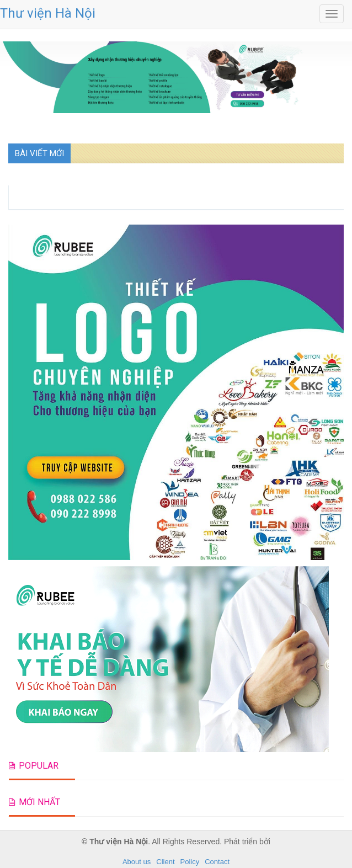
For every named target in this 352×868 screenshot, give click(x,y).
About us (137, 862)
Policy (190, 862)
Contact (217, 862)
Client (165, 862)
